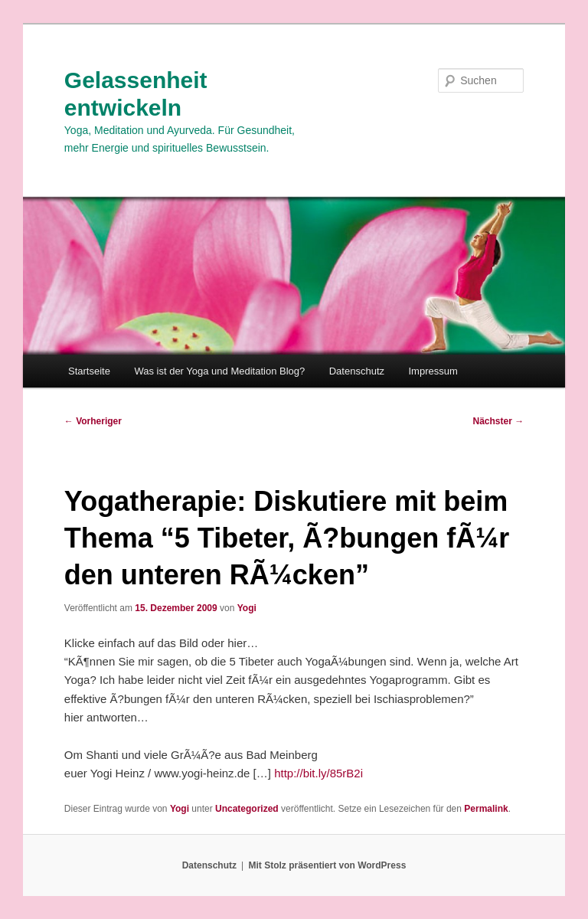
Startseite (89, 371)
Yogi (247, 608)
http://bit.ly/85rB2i (318, 773)
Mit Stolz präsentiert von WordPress (327, 865)
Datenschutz (357, 371)
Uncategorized (247, 809)
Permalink (486, 809)
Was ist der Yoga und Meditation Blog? (219, 371)
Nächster (499, 421)
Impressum (433, 371)
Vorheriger (93, 421)
